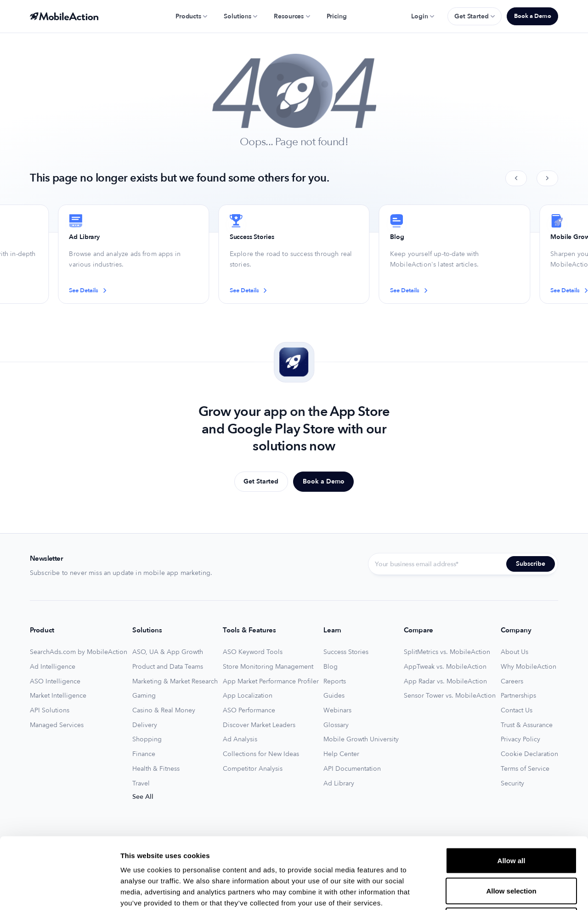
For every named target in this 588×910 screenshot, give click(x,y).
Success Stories (346, 652)
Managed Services (57, 725)
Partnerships (518, 696)
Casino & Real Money (164, 711)
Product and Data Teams (168, 667)
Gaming (144, 696)
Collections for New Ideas (261, 754)
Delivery (145, 725)
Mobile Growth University (361, 739)
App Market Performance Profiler (271, 682)
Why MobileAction (529, 667)
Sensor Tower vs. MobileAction (450, 696)
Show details (482, 892)
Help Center (341, 754)
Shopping (147, 739)
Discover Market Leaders (259, 725)
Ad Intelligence (53, 667)
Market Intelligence (58, 696)
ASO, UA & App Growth (168, 652)
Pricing (337, 16)
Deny (512, 850)
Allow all (512, 789)
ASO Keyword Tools (253, 652)
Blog (331, 667)
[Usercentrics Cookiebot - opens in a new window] (59, 892)
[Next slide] (547, 178)
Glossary (336, 725)
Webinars (337, 711)
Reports (335, 682)
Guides (334, 696)
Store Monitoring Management (268, 667)
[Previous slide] (516, 178)
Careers (512, 682)
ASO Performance (249, 711)
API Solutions (50, 711)
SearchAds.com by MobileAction (79, 652)
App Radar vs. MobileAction (445, 682)
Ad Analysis (240, 739)
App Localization (248, 696)
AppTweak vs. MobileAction (445, 667)
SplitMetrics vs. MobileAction (447, 652)
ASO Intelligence (55, 682)
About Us (514, 652)
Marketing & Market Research (175, 682)
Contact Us (517, 711)
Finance (144, 754)
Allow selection (511, 820)
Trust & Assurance (527, 725)
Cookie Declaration (529, 754)
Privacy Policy (520, 739)
